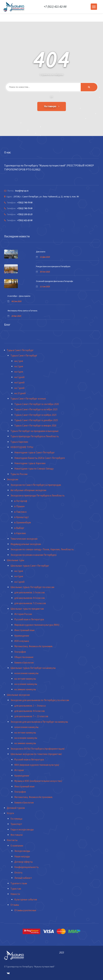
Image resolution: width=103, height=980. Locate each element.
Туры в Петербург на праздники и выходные (35, 431)
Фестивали (17, 835)
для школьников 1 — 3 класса (30, 706)
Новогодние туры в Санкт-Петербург (35, 452)
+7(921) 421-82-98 (25, 220)
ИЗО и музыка (22, 641)
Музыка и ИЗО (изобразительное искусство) (38, 781)
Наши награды (22, 856)
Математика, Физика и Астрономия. (34, 646)
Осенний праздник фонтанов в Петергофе (54, 281)
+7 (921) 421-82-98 (55, 7)
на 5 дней (19, 377)
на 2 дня (19, 361)
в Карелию (20, 533)
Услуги (10, 813)
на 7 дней (19, 388)
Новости (15, 894)
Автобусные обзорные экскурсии (28, 490)
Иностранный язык (24, 630)
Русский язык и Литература (29, 619)
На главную (52, 106)
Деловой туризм (16, 808)
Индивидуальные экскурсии (26, 544)
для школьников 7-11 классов (30, 603)
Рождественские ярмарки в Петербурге (53, 266)
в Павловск (20, 512)
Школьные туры (15, 560)
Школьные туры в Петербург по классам (32, 587)
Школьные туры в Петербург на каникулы (33, 668)
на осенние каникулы (26, 684)
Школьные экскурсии (18, 695)
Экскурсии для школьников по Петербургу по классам (40, 700)
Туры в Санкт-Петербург (20, 350)
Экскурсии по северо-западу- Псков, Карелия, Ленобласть (42, 549)
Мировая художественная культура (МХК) (37, 625)
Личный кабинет (23, 878)
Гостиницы (16, 819)
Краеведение (22, 636)
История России (23, 614)
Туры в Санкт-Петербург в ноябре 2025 (35, 415)
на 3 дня (19, 366)
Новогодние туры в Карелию (30, 463)
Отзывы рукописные (25, 910)
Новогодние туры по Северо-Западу (34, 469)
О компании (17, 846)
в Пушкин (19, 506)
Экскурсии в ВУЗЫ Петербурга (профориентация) (38, 749)
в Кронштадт (22, 517)
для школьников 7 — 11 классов (31, 716)
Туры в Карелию (19, 442)
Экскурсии (12, 479)
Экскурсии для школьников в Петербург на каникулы (39, 722)
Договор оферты (23, 862)
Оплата (18, 873)
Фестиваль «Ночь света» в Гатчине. (23, 311)
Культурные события (26, 899)
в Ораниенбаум (23, 522)
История (19, 770)
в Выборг (19, 528)
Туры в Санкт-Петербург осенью (28, 399)
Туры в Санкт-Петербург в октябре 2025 (36, 409)
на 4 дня (19, 372)
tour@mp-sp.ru (22, 191)
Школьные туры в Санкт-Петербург (30, 566)
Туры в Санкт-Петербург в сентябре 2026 (37, 404)
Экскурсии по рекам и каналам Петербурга (33, 555)
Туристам (16, 889)
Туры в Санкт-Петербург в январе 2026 (35, 425)
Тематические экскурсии (24, 539)
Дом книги (41, 252)
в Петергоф (21, 501)
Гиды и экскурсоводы (22, 829)
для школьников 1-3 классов (30, 592)
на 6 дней (19, 382)
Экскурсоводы (22, 851)
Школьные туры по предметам (27, 609)
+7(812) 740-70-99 (25, 208)
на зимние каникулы (25, 689)
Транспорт (16, 824)
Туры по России (19, 474)
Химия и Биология (24, 663)
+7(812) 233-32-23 (25, 214)
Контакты (12, 840)
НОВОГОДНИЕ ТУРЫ (22, 447)
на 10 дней (20, 393)
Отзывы (15, 905)
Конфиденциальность (26, 867)
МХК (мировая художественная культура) (37, 765)
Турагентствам (19, 883)
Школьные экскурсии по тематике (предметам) (36, 754)
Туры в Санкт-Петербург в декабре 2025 (36, 420)
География (20, 652)
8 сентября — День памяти (19, 296)
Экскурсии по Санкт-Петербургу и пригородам (36, 485)
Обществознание (24, 657)
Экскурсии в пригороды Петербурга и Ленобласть (38, 495)
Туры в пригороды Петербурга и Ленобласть (35, 436)
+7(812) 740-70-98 (25, 203)
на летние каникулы (25, 679)
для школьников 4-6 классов (30, 598)
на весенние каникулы (26, 673)
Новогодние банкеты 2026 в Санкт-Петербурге (40, 458)
